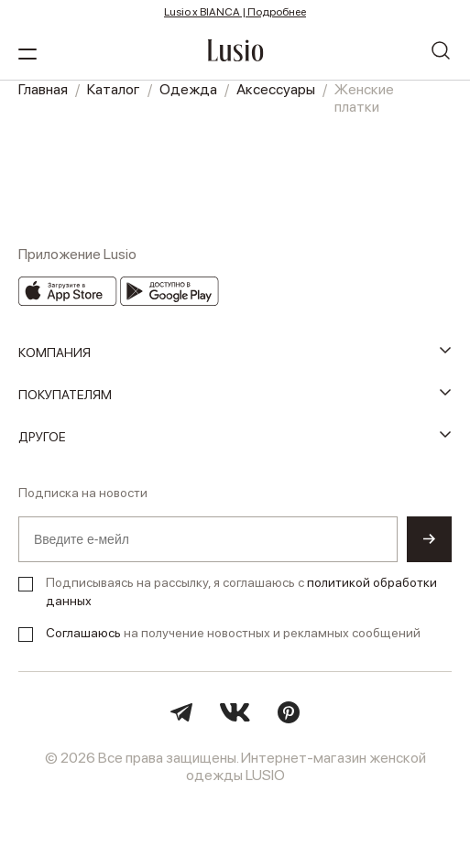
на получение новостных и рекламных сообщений (233, 633)
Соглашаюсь (83, 633)
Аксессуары (276, 89)
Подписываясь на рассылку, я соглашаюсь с (241, 591)
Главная (43, 89)
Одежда (188, 89)
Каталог (114, 89)
